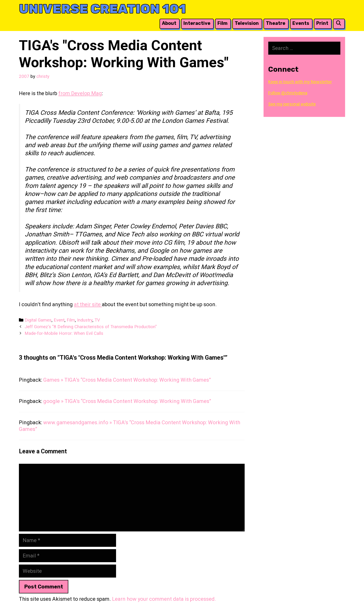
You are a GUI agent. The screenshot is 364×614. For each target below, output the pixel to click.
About (169, 23)
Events (301, 23)
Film (223, 23)
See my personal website (292, 104)
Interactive (197, 23)
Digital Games (38, 320)
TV (97, 320)
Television (247, 23)
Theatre (276, 23)
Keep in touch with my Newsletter (300, 82)
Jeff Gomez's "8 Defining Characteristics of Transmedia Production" (91, 327)
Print (322, 23)
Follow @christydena (288, 93)
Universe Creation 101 (102, 9)
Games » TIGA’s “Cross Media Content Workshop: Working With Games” (127, 380)
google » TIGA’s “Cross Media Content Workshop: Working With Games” (127, 401)
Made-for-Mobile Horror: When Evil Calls (64, 333)
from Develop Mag (80, 93)
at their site (88, 304)
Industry (85, 320)
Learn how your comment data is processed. (164, 599)
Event (59, 320)
